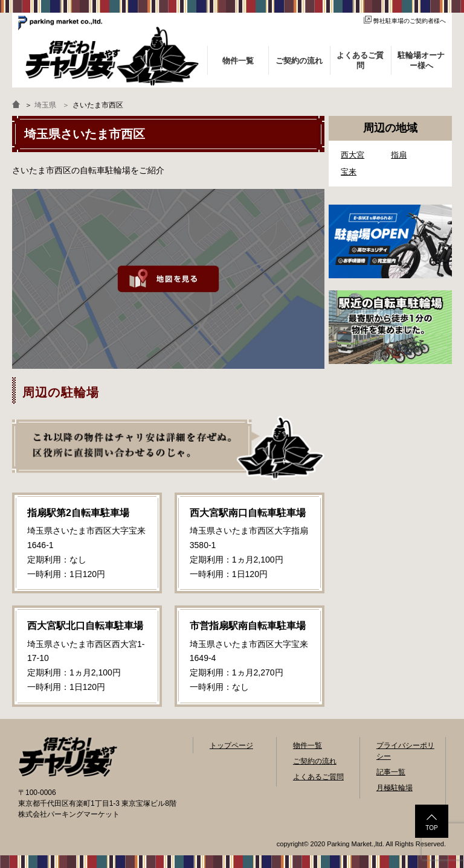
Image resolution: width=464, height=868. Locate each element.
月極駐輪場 (395, 788)
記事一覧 (391, 772)
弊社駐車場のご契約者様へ (405, 21)
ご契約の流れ (315, 761)
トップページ (231, 745)
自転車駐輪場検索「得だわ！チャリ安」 (68, 757)
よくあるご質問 (318, 777)
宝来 (349, 172)
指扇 (399, 155)
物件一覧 (308, 745)
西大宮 (353, 155)
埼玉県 (45, 105)
